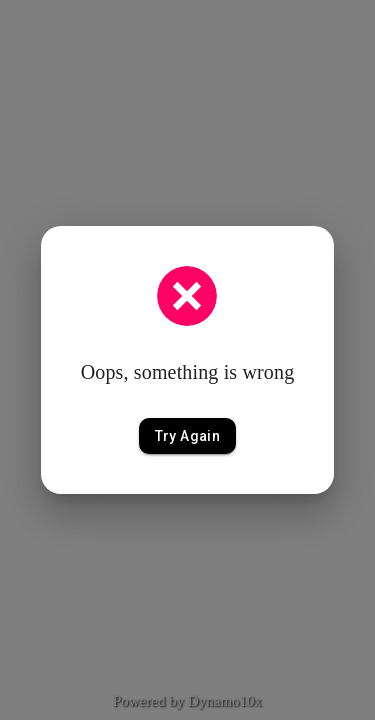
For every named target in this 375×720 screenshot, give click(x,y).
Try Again (188, 436)
